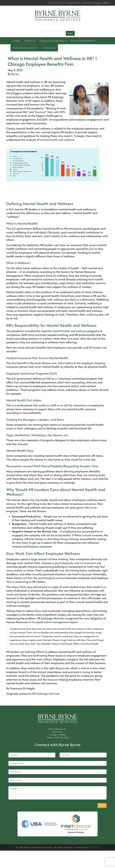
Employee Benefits (83, 41)
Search (70, 33)
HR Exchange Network (46, 694)
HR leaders (95, 347)
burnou (40, 112)
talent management (57, 622)
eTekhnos (94, 847)
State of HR (25, 101)
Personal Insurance (25, 48)
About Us (30, 41)
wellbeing (92, 314)
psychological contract (52, 578)
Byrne (15, 74)
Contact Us (49, 48)
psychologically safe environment (75, 563)
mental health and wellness (57, 140)
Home (16, 41)
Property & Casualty (53, 41)
